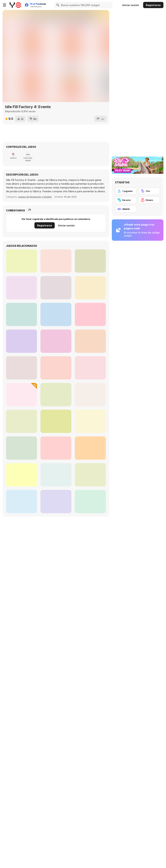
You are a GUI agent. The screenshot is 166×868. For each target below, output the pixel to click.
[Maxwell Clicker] (56, 368)
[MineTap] (56, 502)
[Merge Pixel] (22, 395)
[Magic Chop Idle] (56, 288)
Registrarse (153, 5)
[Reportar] (100, 119)
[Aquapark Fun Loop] (56, 395)
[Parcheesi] (90, 314)
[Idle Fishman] (22, 261)
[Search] (57, 5)
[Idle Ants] (56, 314)
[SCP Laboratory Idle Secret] (22, 341)
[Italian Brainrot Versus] (90, 448)
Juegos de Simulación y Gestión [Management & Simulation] (35, 197)
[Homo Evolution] (90, 502)
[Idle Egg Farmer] (22, 448)
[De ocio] (126, 200)
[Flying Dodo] (56, 261)
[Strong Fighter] (22, 368)
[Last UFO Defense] (22, 421)
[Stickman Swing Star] (90, 368)
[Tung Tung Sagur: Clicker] (56, 448)
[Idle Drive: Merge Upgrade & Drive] (90, 395)
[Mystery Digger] (22, 475)
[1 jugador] (126, 191)
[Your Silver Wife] (22, 502)
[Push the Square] (22, 314)
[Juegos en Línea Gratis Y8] (15, 5)
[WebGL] (126, 209)
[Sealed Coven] (56, 421)
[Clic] (149, 191)
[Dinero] (149, 200)
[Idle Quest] (90, 261)
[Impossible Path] (90, 288)
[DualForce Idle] (90, 475)
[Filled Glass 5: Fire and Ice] (56, 341)
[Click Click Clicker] (56, 475)
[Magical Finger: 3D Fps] (90, 341)
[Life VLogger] (90, 421)
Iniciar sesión (131, 5)
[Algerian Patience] (22, 288)
